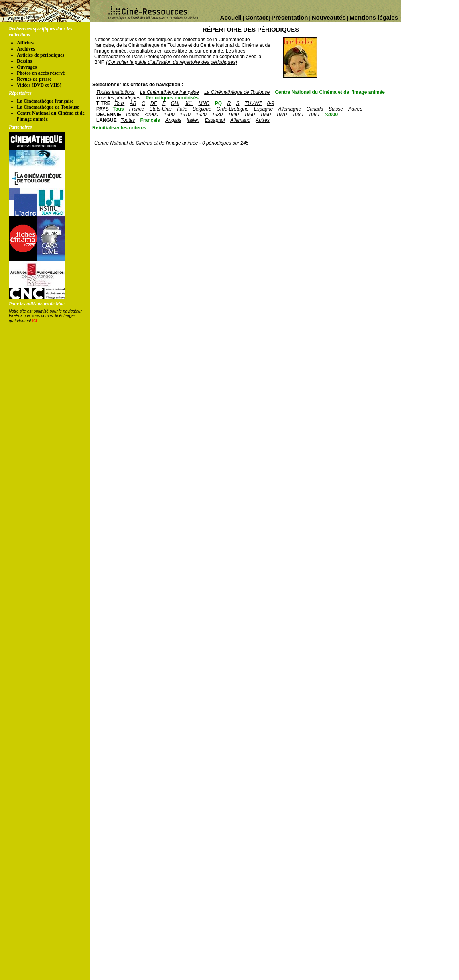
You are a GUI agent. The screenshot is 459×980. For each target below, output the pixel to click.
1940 (233, 115)
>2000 (331, 115)
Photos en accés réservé (41, 73)
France (137, 109)
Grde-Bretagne (233, 109)
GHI (175, 103)
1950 (249, 115)
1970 (281, 115)
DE (154, 103)
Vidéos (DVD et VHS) (39, 85)
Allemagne (289, 109)
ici (34, 321)
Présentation (290, 17)
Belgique (202, 109)
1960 (265, 115)
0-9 (271, 103)
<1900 (152, 115)
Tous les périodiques (118, 98)
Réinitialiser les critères (119, 128)
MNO (204, 103)
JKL (189, 103)
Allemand (240, 120)
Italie (182, 109)
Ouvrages (27, 67)
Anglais (173, 120)
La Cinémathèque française (45, 101)
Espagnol (215, 120)
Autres (355, 109)
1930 (217, 115)
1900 (169, 115)
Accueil (231, 17)
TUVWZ (253, 103)
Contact (256, 17)
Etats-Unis (161, 109)
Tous (120, 103)
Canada (315, 109)
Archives (26, 49)
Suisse (336, 109)
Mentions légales (374, 17)
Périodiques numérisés (172, 98)
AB (133, 103)
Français (150, 120)
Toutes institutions (116, 92)
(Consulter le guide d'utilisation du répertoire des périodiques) (171, 62)
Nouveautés (329, 17)
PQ (218, 103)
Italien (193, 120)
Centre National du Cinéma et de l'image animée (330, 92)
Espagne (263, 109)
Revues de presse (34, 79)
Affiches (25, 43)
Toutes (132, 115)
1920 (201, 115)
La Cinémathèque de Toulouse (48, 107)
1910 (185, 115)
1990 (314, 115)
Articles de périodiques (41, 55)
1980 (298, 115)
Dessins (24, 61)
